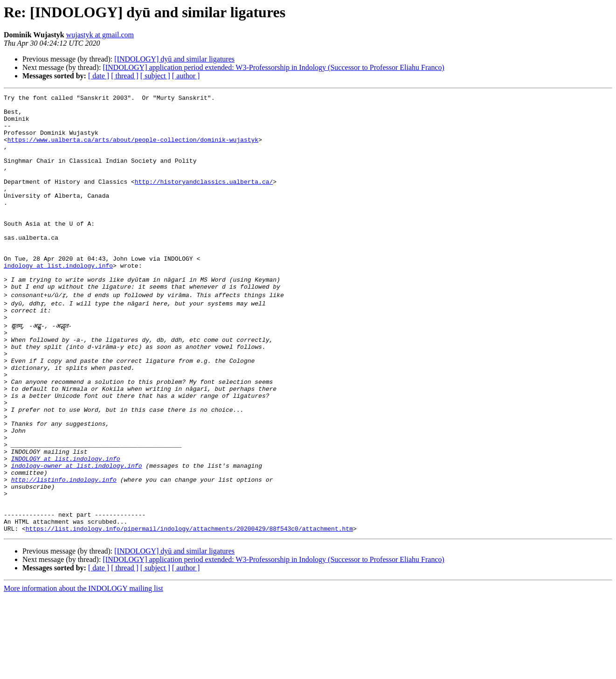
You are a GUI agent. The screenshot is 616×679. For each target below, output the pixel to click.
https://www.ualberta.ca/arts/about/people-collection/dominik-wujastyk (133, 149)
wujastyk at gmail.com (100, 35)
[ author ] (186, 76)
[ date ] (99, 76)
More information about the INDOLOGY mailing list (83, 671)
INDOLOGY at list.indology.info (66, 527)
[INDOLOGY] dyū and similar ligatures (174, 59)
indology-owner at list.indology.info (77, 535)
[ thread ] (125, 76)
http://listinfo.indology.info (64, 552)
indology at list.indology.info (58, 300)
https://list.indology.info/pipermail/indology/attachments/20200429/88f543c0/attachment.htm (189, 611)
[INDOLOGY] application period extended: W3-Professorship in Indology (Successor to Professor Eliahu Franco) (273, 67)
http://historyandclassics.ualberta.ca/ (204, 200)
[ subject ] (155, 76)
